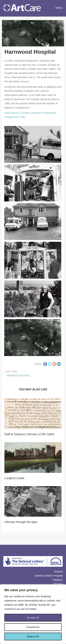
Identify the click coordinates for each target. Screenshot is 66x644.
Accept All (33, 618)
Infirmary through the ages (21, 522)
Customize (33, 627)
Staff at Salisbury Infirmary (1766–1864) (29, 434)
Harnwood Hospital (18, 376)
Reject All (33, 636)
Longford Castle (14, 478)
